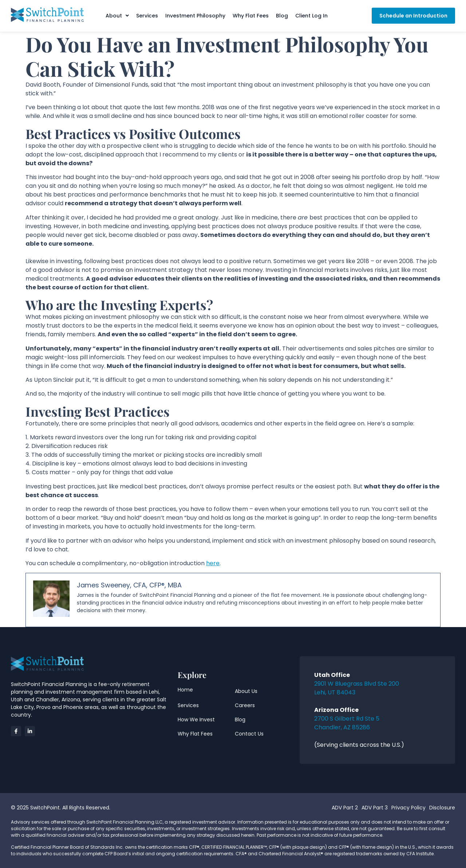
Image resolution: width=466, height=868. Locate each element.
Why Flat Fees (251, 16)
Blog (282, 16)
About (117, 16)
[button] (117, 16)
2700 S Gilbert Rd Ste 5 (347, 719)
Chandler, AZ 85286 (342, 727)
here (213, 563)
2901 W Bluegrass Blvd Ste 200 (357, 684)
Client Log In (311, 16)
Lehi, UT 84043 (335, 692)
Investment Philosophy (195, 16)
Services (147, 16)
